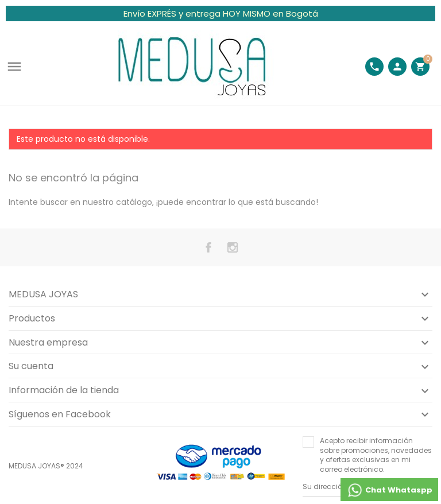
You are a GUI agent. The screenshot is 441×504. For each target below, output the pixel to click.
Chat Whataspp (389, 490)
